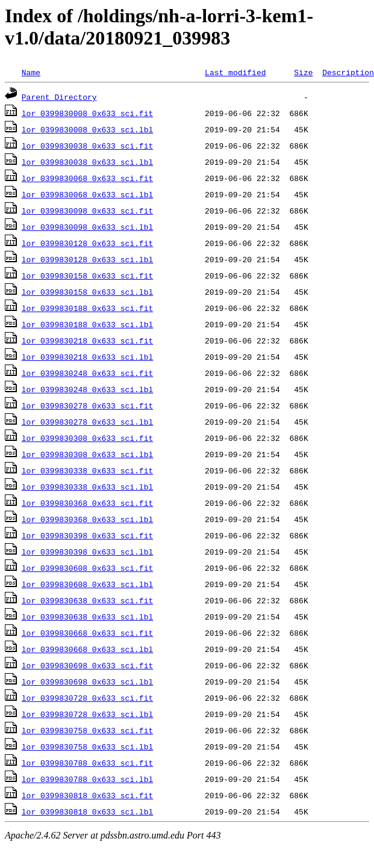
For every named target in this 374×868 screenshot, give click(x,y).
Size (303, 72)
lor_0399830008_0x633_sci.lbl (87, 129)
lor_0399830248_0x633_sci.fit (87, 373)
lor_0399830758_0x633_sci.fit (87, 730)
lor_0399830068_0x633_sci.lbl (87, 194)
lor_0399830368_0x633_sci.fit (87, 503)
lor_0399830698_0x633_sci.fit (87, 665)
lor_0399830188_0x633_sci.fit (87, 308)
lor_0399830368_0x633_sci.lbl (87, 519)
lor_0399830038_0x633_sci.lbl (87, 162)
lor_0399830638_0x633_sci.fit (87, 600)
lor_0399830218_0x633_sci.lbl (87, 357)
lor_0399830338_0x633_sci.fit (87, 470)
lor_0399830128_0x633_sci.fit (87, 243)
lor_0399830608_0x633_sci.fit (87, 568)
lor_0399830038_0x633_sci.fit (87, 146)
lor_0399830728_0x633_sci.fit (87, 698)
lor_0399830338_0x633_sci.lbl (87, 487)
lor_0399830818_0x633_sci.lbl (87, 811)
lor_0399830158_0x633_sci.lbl (87, 292)
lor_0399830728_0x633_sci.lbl (87, 714)
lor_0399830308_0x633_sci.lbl (87, 454)
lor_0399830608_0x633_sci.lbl (87, 584)
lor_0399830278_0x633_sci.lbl (87, 422)
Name (31, 72)
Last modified (235, 72)
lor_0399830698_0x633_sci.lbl (87, 682)
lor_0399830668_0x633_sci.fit (87, 633)
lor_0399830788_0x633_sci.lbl (87, 779)
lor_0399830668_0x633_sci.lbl (87, 649)
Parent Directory (59, 97)
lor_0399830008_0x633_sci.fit (87, 113)
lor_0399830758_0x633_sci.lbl (87, 746)
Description (348, 72)
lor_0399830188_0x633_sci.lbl (87, 324)
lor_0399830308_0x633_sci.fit (87, 438)
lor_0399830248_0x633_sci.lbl (87, 389)
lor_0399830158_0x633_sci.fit (87, 275)
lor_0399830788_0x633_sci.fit (87, 763)
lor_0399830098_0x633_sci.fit (87, 211)
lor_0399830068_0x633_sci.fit (87, 178)
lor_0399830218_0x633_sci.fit (87, 340)
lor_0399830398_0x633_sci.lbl (87, 552)
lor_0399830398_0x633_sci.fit (87, 535)
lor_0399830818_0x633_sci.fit (87, 795)
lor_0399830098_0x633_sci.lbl (87, 227)
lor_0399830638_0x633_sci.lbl (87, 617)
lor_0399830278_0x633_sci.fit (87, 405)
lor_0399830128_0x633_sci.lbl (87, 259)
